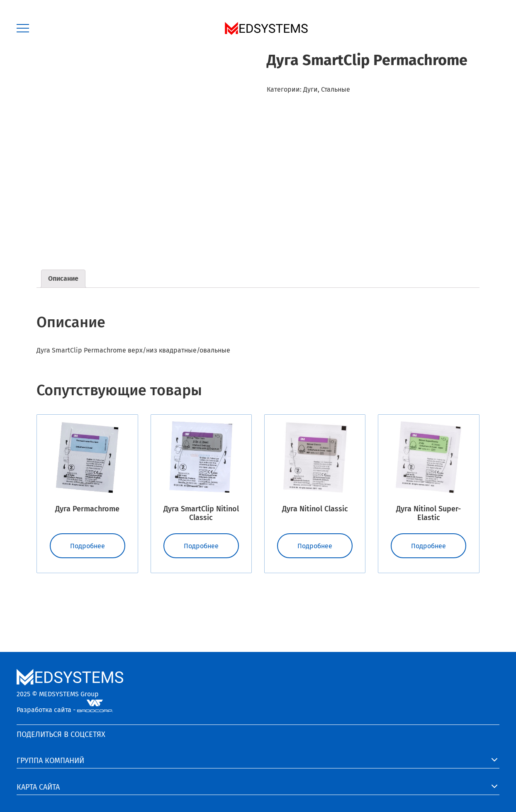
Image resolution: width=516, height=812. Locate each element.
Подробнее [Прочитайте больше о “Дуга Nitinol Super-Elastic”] (428, 546)
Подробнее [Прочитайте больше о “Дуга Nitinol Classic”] (315, 546)
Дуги (310, 89)
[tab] (63, 279)
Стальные (336, 89)
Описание (63, 278)
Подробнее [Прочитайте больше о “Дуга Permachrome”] (88, 546)
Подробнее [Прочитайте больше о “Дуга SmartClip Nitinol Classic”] (201, 546)
